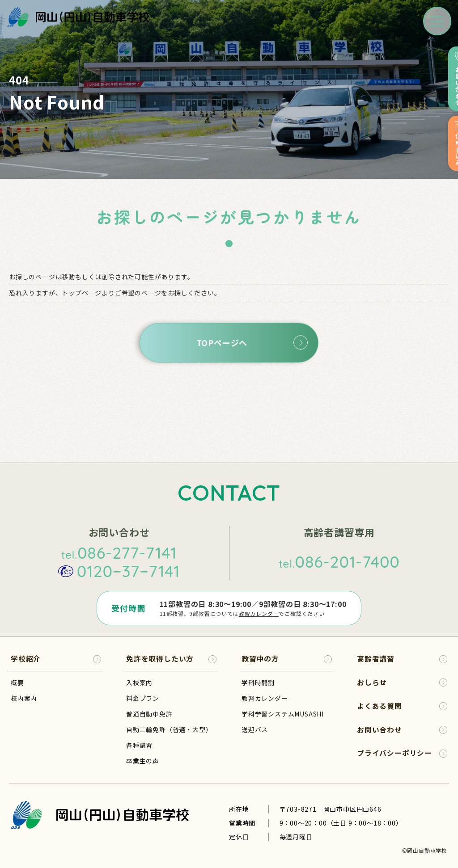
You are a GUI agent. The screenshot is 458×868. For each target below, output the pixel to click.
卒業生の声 (143, 760)
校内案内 (24, 698)
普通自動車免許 (149, 713)
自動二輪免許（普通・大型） (169, 729)
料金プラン (143, 698)
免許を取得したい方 (171, 659)
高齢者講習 (402, 659)
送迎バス (255, 729)
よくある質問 (402, 706)
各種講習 (139, 745)
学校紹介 (56, 659)
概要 (17, 682)
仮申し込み (448, 145)
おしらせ (402, 682)
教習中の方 (287, 659)
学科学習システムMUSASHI (283, 713)
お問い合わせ (448, 79)
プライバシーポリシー (402, 753)
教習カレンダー (259, 613)
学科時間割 (258, 682)
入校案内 (139, 682)
